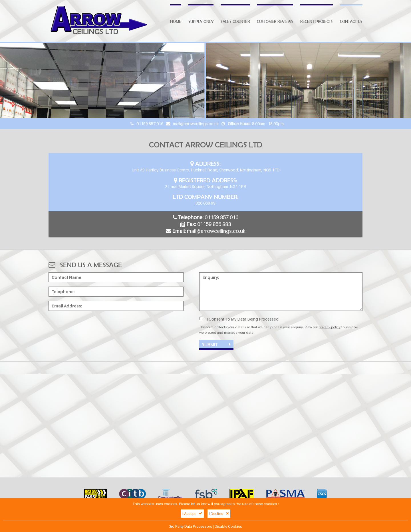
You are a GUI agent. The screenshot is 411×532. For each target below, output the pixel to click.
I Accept (192, 514)
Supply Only (201, 21)
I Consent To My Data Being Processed (239, 319)
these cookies (265, 504)
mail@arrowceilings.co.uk (196, 124)
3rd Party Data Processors (191, 526)
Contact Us (351, 21)
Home (176, 21)
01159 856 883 (214, 224)
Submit (216, 344)
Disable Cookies (228, 526)
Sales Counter (235, 21)
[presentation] (92, 326)
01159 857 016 (150, 124)
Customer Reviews (275, 21)
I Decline (219, 514)
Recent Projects (317, 21)
